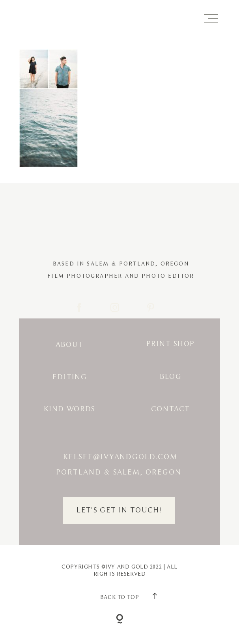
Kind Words (70, 409)
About (70, 345)
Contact (171, 409)
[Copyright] (119, 620)
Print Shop (171, 344)
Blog (171, 377)
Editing (70, 377)
